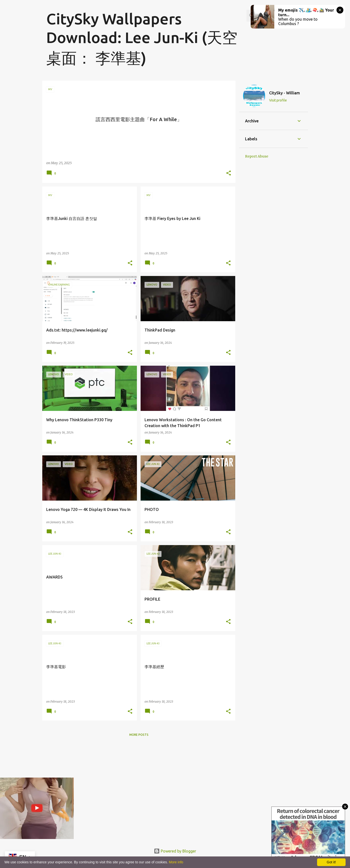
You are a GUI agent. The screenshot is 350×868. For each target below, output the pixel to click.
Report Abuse (257, 156)
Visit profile (278, 100)
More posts (139, 735)
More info (176, 862)
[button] (229, 173)
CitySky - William (284, 93)
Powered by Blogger (175, 851)
